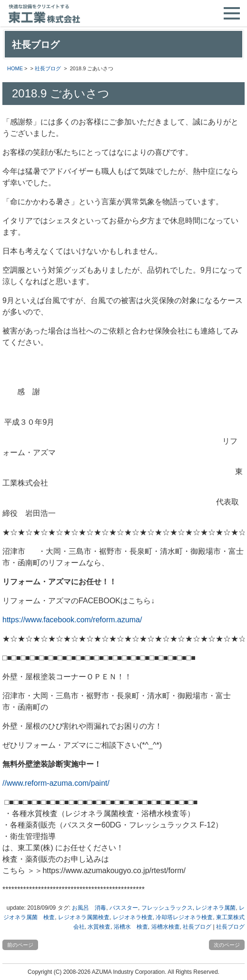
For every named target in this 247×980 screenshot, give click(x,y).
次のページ (227, 945)
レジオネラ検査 (133, 917)
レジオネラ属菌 (216, 908)
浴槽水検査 (166, 927)
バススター (124, 908)
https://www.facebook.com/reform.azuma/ (72, 620)
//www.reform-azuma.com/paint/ (56, 783)
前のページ (20, 945)
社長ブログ (48, 68)
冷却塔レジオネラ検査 (184, 917)
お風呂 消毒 (89, 908)
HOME (15, 68)
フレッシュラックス (167, 908)
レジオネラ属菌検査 (84, 917)
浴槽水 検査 (131, 927)
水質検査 (99, 927)
